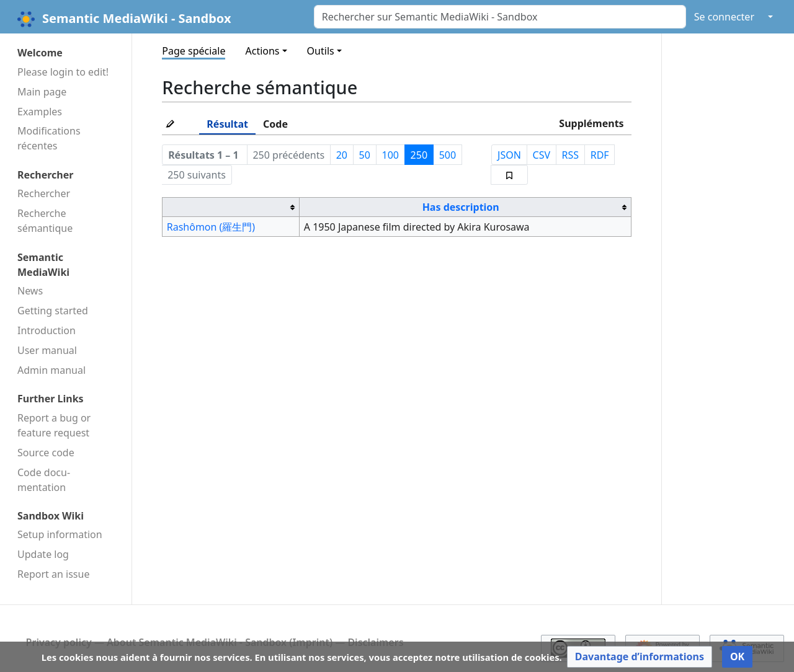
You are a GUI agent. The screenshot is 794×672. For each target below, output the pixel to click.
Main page (42, 92)
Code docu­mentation (44, 480)
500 (448, 155)
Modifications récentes (49, 138)
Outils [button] (321, 51)
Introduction (47, 330)
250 (419, 155)
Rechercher (44, 193)
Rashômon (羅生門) (211, 227)
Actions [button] (262, 51)
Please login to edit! (63, 72)
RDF (600, 155)
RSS (571, 155)
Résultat (227, 124)
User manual (47, 350)
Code (275, 124)
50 (365, 155)
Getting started (53, 311)
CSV (542, 155)
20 (342, 155)
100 (390, 155)
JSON (509, 155)
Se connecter (724, 17)
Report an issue (53, 574)
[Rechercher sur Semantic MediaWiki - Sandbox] (500, 17)
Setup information (60, 534)
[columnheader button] (231, 207)
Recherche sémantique (45, 221)
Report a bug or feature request (54, 425)
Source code (46, 453)
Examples (40, 112)
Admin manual (51, 370)
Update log (43, 554)
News (30, 291)
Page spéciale (194, 51)
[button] (640, 657)
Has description (461, 207)
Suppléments (591, 123)
